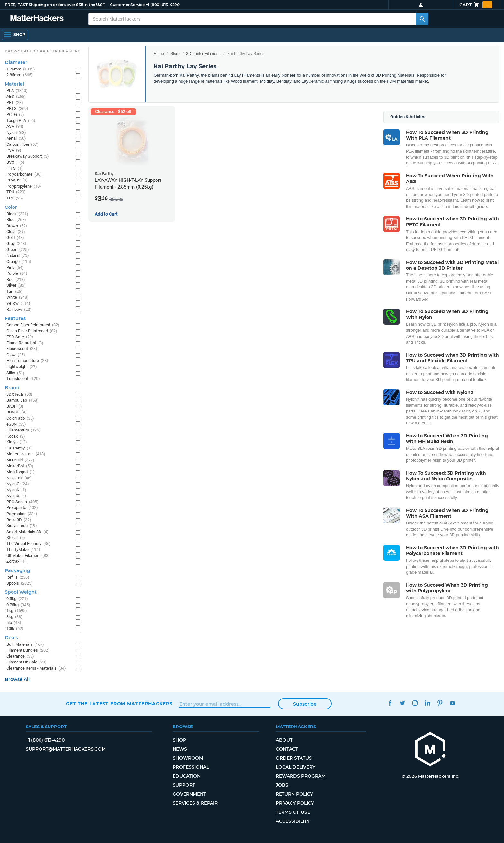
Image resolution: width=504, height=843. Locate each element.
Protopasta (22, 508)
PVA (14, 150)
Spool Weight (21, 592)
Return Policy (294, 794)
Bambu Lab (22, 400)
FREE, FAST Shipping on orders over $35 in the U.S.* (55, 5)
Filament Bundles (28, 650)
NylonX (16, 496)
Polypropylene (24, 186)
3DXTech (19, 395)
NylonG (18, 484)
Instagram (415, 703)
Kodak (16, 436)
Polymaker (22, 514)
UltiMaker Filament (28, 556)
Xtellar (16, 538)
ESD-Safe (20, 337)
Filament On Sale (27, 662)
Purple (17, 274)
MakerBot (20, 466)
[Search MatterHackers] (422, 19)
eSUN (16, 425)
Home (159, 54)
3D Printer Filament (203, 54)
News (180, 749)
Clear (16, 232)
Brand (12, 388)
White (18, 297)
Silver (16, 286)
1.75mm (21, 69)
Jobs (282, 785)
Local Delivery (296, 767)
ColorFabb (20, 418)
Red (16, 280)
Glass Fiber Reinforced (32, 331)
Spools (20, 584)
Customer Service (127, 5)
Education (187, 776)
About (284, 740)
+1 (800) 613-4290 (163, 5)
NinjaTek (19, 478)
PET (15, 103)
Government (189, 794)
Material (14, 84)
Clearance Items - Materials (36, 668)
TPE (15, 198)
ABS (16, 97)
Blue (16, 220)
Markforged (21, 472)
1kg (17, 611)
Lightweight (22, 367)
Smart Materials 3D (27, 532)
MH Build (20, 460)
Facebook (390, 703)
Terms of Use (293, 812)
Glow (16, 355)
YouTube (452, 703)
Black (17, 214)
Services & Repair (195, 803)
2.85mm (20, 75)
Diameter (16, 62)
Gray (16, 244)
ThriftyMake (23, 550)
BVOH (15, 163)
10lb (15, 629)
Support (184, 785)
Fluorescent (22, 349)
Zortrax (18, 562)
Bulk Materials (25, 645)
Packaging (18, 570)
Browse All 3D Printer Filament (43, 51)
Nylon (16, 133)
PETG (17, 109)
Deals (11, 638)
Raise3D (19, 520)
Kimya (17, 442)
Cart (476, 5)
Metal (16, 139)
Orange (19, 262)
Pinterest (440, 703)
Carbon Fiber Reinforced (33, 325)
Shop (179, 740)
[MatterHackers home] (430, 750)
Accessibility (293, 821)
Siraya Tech (22, 526)
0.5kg (17, 599)
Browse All (17, 679)
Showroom (188, 758)
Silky (15, 373)
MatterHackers (26, 454)
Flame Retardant (25, 343)
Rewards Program (301, 776)
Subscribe (305, 704)
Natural (18, 256)
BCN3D (17, 412)
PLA (17, 91)
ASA (15, 127)
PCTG (15, 115)
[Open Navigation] (15, 35)
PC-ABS (17, 180)
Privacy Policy (295, 803)
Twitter (402, 703)
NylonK (16, 490)
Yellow (18, 304)
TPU (16, 192)
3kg (14, 617)
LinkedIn (427, 703)
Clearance (20, 657)
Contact (287, 749)
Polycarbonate (24, 175)
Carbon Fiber (22, 145)
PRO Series (22, 502)
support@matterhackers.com (66, 749)
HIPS (15, 168)
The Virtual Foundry (29, 544)
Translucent (23, 379)
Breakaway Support (28, 157)
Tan (14, 292)
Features (15, 318)
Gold (15, 238)
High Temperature (27, 361)
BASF (15, 407)
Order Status (294, 758)
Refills (18, 577)
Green (18, 250)
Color (11, 207)
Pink (15, 268)
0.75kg (18, 605)
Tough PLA (21, 121)
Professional (191, 767)
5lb (14, 623)
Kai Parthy (19, 448)
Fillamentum (23, 430)
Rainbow (19, 310)
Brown (17, 226)
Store (175, 54)
